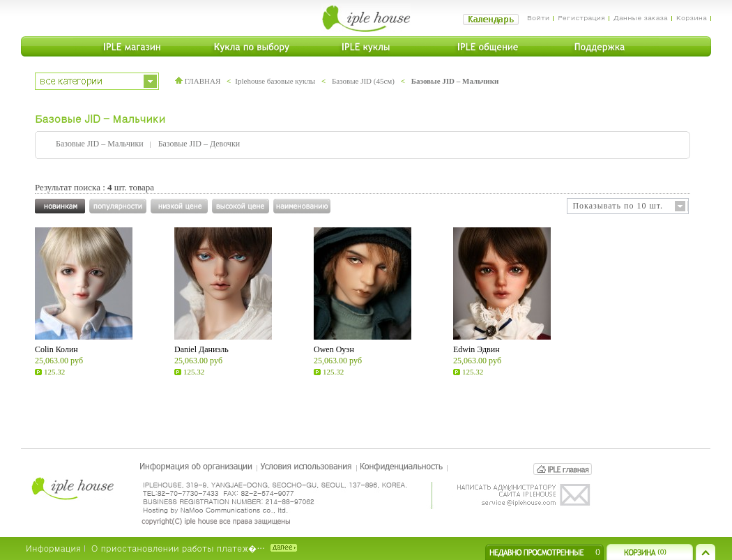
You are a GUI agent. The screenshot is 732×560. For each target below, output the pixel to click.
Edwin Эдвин (476, 349)
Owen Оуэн (334, 349)
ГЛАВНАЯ (198, 81)
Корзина (692, 17)
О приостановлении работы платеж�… (178, 548)
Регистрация (581, 17)
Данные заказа (641, 17)
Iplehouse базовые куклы (275, 81)
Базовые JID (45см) (363, 81)
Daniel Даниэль (201, 349)
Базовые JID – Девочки (199, 144)
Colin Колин (56, 349)
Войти (539, 17)
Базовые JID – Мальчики (455, 81)
